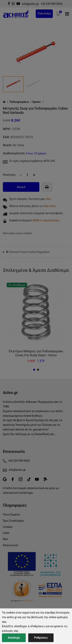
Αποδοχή (14, 638)
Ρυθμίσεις (41, 638)
